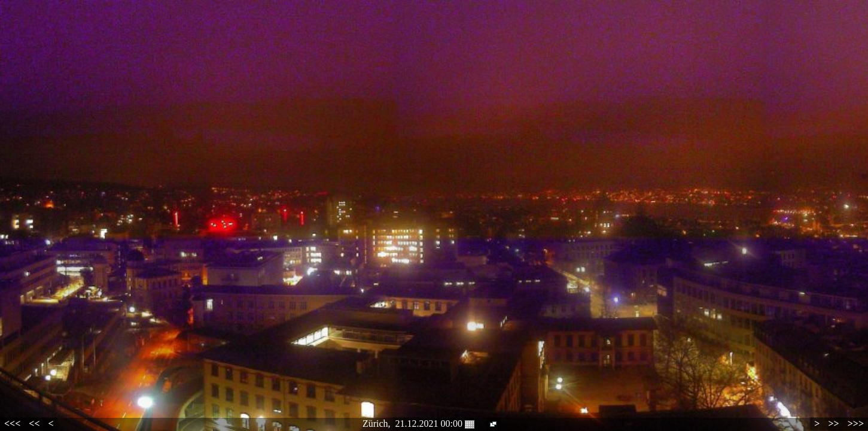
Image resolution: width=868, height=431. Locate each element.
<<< (12, 424)
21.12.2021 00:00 (435, 424)
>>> (856, 424)
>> (833, 424)
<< (34, 424)
